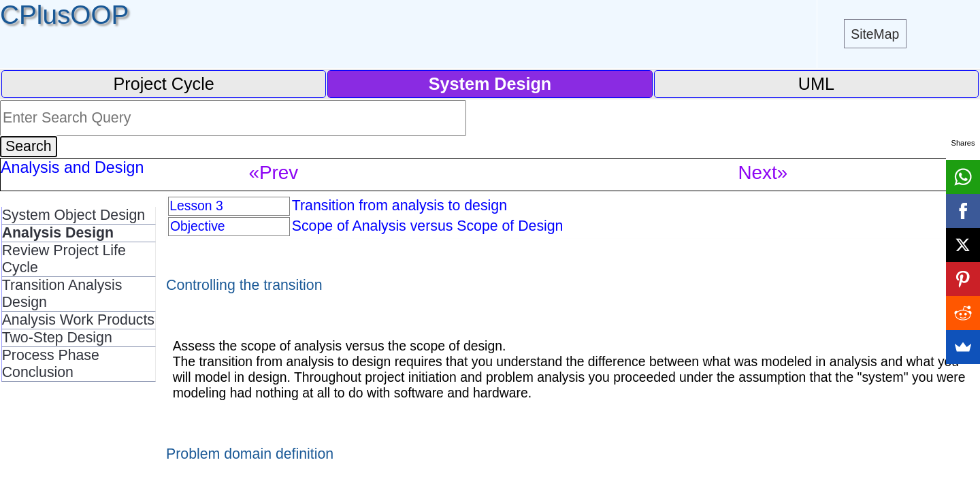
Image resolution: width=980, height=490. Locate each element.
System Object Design (74, 215)
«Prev (274, 173)
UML (816, 84)
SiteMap (875, 34)
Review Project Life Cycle (64, 259)
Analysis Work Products (78, 320)
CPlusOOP (64, 15)
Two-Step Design (57, 338)
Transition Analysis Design (62, 294)
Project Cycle (164, 84)
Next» (763, 173)
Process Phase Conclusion (51, 364)
